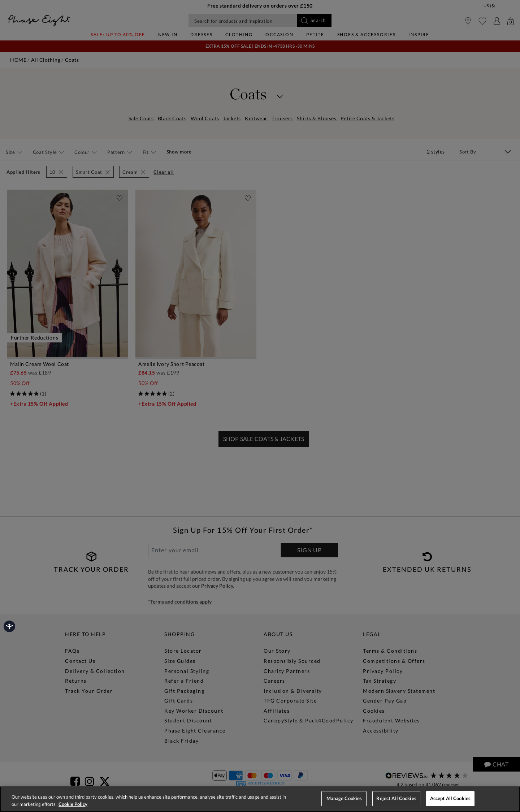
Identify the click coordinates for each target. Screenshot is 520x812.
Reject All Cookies (396, 798)
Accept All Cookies (450, 798)
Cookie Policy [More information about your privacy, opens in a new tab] (73, 804)
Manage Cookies (344, 798)
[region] (260, 799)
